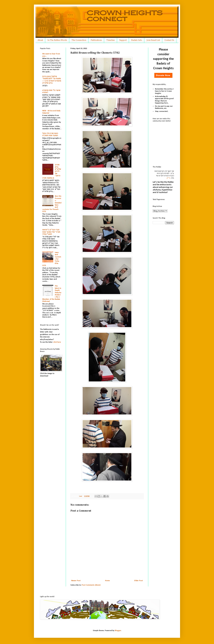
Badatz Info (137, 40)
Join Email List (153, 40)
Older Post (138, 581)
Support (123, 40)
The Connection (79, 40)
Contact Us (169, 40)
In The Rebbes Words (57, 40)
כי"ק (168, 178)
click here (57, 342)
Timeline (111, 40)
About (40, 40)
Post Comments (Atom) (91, 585)
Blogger (118, 631)
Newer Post (76, 581)
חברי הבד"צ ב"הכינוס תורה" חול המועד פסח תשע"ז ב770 (51, 232)
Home (107, 581)
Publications (96, 40)
